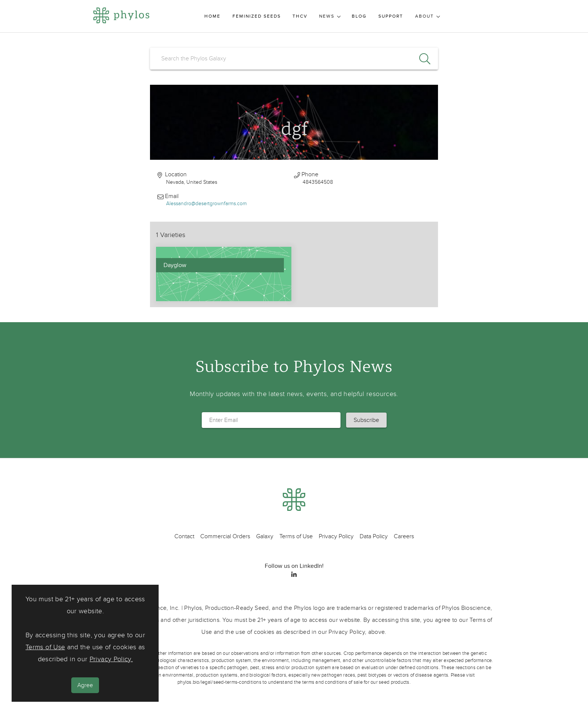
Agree (85, 685)
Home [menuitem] (212, 16)
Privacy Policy (336, 536)
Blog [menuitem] (359, 16)
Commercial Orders (225, 536)
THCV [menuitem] (300, 16)
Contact (184, 536)
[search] (294, 59)
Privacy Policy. (111, 659)
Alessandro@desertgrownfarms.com (206, 203)
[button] (366, 420)
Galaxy (265, 536)
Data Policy (374, 536)
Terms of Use (45, 647)
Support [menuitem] (391, 16)
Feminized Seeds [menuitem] (257, 16)
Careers (404, 536)
